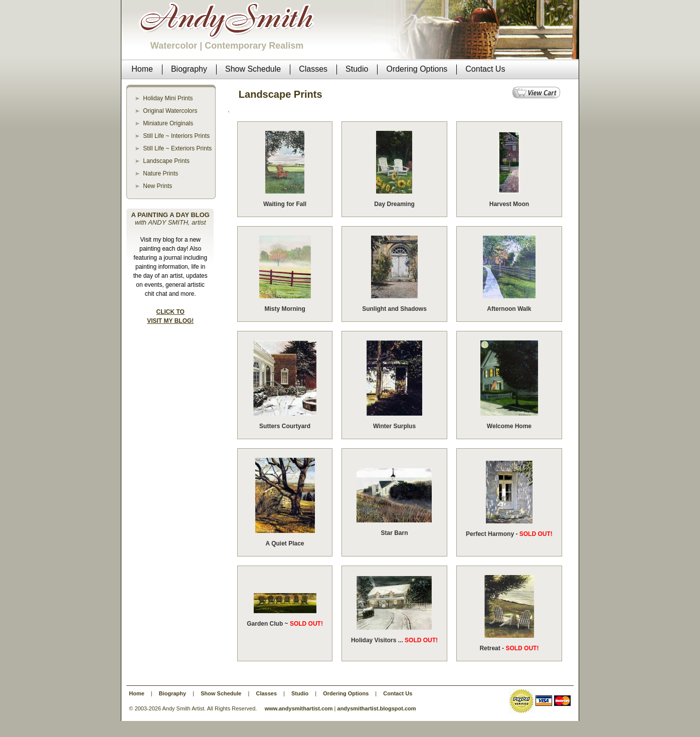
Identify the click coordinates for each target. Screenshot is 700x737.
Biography (172, 693)
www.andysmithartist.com (299, 708)
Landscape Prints (166, 161)
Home (137, 693)
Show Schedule (221, 693)
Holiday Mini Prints (168, 98)
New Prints (157, 186)
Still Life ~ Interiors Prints (176, 136)
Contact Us (398, 693)
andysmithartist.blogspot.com (377, 708)
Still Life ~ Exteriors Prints (177, 148)
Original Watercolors (170, 111)
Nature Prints (160, 173)
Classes (266, 693)
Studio (300, 693)
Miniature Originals (168, 123)
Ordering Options (346, 693)
